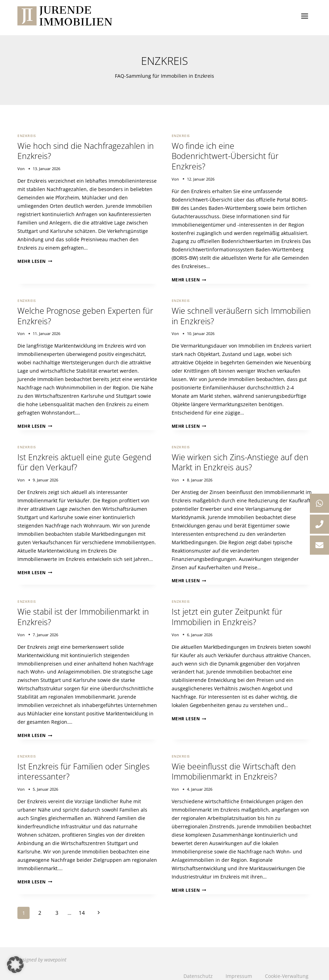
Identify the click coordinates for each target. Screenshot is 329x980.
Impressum (239, 969)
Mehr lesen (33, 260)
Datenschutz (198, 969)
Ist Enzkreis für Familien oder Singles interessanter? (84, 766)
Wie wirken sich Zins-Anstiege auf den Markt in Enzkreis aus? (241, 459)
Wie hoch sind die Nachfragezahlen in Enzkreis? (86, 150)
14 (79, 907)
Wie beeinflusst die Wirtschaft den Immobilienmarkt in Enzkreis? (234, 766)
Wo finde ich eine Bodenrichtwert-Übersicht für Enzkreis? (226, 155)
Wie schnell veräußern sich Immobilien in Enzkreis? (221, 314)
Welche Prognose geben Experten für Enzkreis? (86, 314)
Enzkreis (27, 135)
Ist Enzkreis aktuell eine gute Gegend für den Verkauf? (85, 459)
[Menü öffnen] (304, 16)
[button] (15, 965)
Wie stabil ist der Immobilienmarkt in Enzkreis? (84, 612)
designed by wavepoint (42, 953)
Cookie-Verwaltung (287, 969)
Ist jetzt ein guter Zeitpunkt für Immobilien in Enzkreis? (227, 612)
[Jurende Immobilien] (65, 16)
